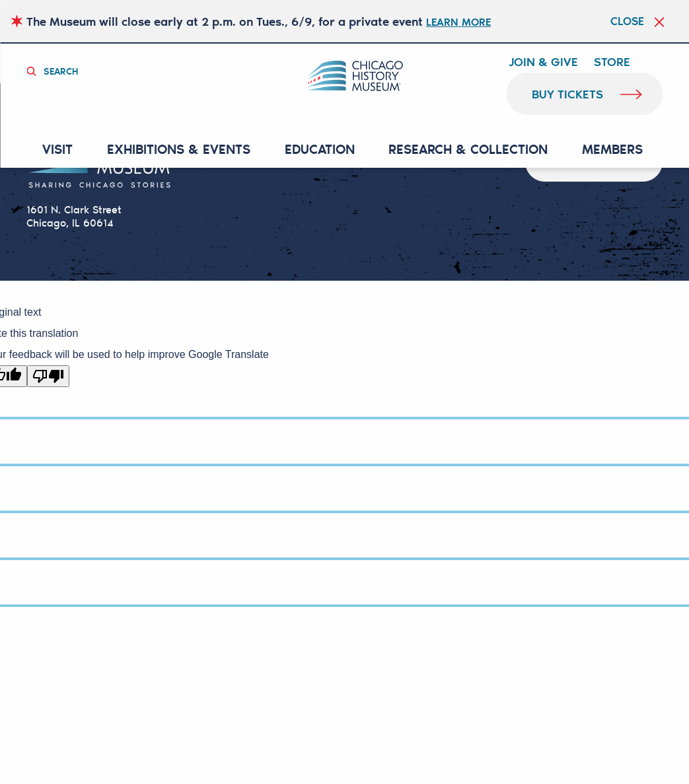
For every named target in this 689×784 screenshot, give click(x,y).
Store (612, 62)
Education (322, 150)
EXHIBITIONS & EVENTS (185, 150)
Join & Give (543, 62)
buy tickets (568, 94)
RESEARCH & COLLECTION (467, 150)
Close (620, 21)
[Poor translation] (48, 377)
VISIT (67, 150)
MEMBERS (607, 150)
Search (66, 70)
